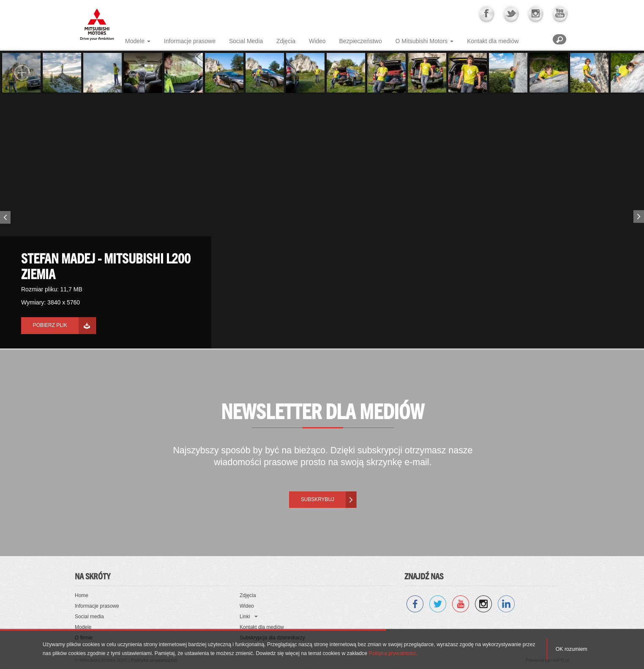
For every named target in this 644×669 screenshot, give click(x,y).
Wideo (317, 41)
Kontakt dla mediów (493, 41)
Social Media (246, 41)
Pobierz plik (50, 325)
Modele (135, 41)
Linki (245, 617)
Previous (4, 219)
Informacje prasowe (190, 41)
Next (640, 215)
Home (82, 595)
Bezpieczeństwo (361, 41)
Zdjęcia (286, 41)
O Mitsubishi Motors (422, 41)
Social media (89, 617)
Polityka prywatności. (393, 653)
